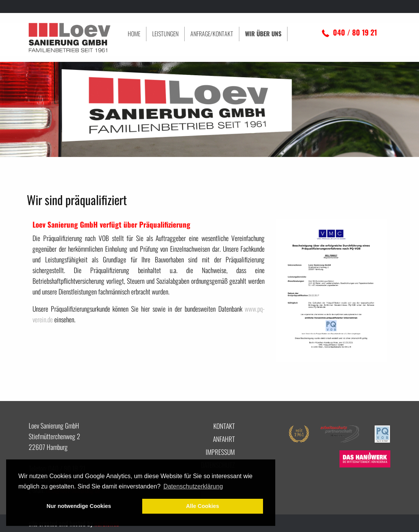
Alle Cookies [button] (203, 506)
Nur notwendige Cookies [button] (79, 506)
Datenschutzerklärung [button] (193, 486)
